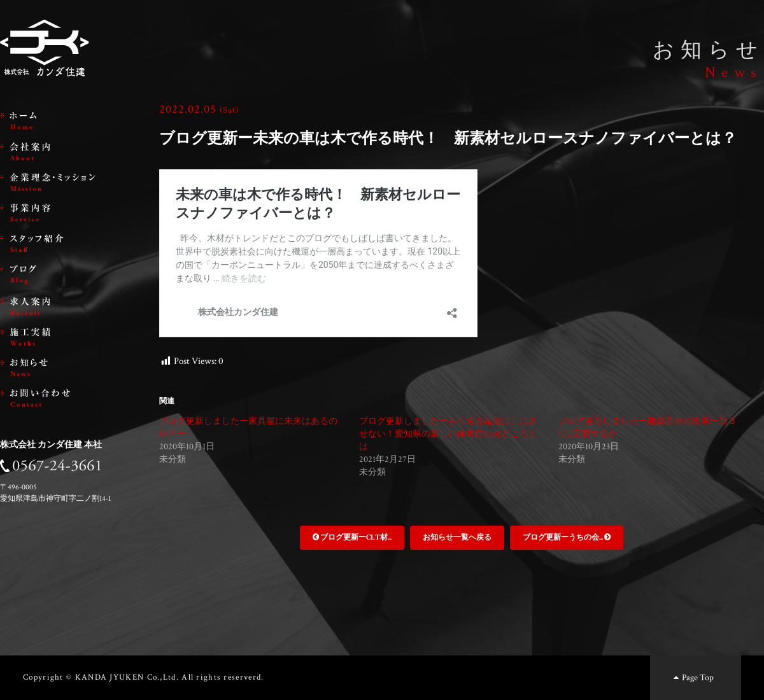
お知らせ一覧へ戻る (457, 537)
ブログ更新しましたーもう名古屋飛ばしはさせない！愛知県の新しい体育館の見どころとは (448, 434)
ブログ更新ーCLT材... (352, 537)
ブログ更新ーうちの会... (567, 537)
